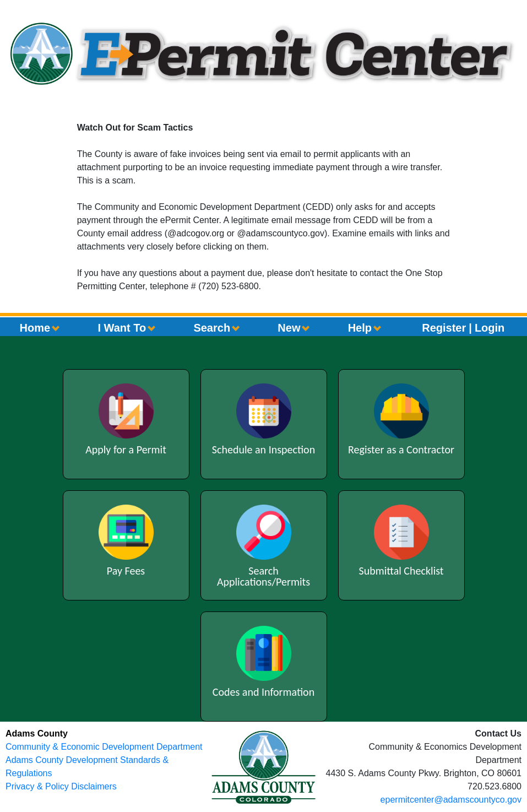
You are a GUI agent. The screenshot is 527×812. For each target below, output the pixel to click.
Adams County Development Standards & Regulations (87, 767)
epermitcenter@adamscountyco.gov (451, 800)
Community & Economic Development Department (104, 747)
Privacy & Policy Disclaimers (61, 786)
